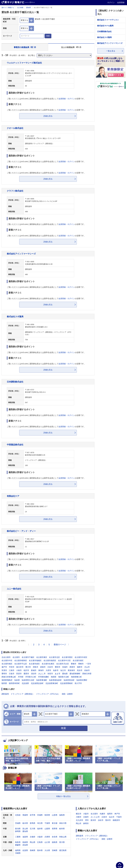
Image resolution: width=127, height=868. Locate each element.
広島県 (40, 842)
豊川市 (28, 667)
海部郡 (54, 677)
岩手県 (33, 815)
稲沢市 (26, 670)
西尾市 (72, 667)
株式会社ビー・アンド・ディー (21, 531)
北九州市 (80, 820)
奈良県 (55, 837)
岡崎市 (81, 664)
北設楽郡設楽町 (37, 683)
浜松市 (101, 820)
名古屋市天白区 (63, 664)
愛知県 (29, 8)
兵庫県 (47, 837)
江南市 (12, 670)
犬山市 (87, 667)
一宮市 (88, 664)
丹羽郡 (21, 677)
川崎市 (79, 817)
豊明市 (4, 674)
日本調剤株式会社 (15, 382)
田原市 (19, 674)
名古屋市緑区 (34, 664)
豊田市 (58, 667)
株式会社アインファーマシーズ (21, 254)
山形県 (55, 815)
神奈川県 (63, 823)
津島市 (35, 667)
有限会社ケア (13, 496)
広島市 (104, 817)
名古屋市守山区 (21, 664)
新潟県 (18, 829)
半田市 (12, 667)
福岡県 (18, 850)
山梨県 (47, 829)
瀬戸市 (4, 667)
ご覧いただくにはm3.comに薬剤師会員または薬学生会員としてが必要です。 (46, 99)
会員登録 (121, 2)
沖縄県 (18, 853)
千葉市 (119, 817)
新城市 (34, 670)
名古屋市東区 (42, 657)
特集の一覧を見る (63, 796)
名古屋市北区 (54, 657)
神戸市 (117, 814)
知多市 (56, 670)
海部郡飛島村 (7, 680)
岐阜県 (62, 829)
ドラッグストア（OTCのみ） (48, 694)
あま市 (58, 674)
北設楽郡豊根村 (66, 683)
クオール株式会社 (15, 128)
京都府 (33, 837)
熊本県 (40, 850)
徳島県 (55, 842)
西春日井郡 (87, 674)
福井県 (40, 829)
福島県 (62, 815)
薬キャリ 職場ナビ (8, 8)
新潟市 (93, 820)
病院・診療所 (67, 694)
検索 (48, 36)
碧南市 (43, 667)
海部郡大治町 (64, 677)
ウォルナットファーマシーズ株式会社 (24, 63)
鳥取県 (18, 842)
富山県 (25, 829)
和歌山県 (63, 837)
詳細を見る (48, 116)
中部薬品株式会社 (15, 445)
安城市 (65, 667)
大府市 (48, 670)
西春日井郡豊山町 (9, 677)
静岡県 (18, 831)
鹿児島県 (63, 850)
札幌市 (102, 814)
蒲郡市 (80, 667)
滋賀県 (25, 837)
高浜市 (80, 670)
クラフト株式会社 (15, 191)
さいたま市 (95, 817)
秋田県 (47, 815)
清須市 (34, 674)
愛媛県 (18, 845)
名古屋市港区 (78, 660)
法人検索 (20, 8)
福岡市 (110, 814)
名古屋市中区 (7, 660)
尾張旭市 (71, 670)
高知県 (25, 845)
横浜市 (79, 814)
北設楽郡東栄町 (52, 683)
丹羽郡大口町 (31, 677)
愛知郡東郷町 (75, 674)
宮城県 (40, 815)
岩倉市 (87, 670)
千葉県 (47, 823)
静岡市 (86, 823)
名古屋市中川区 (64, 660)
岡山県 (33, 842)
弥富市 (50, 674)
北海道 (18, 815)
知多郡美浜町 (69, 680)
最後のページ (60, 644)
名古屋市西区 (67, 657)
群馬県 (33, 823)
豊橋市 (74, 664)
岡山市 (79, 823)
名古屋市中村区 (81, 657)
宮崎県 (55, 850)
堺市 (87, 820)
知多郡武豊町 (82, 680)
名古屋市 (16, 657)
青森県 (25, 815)
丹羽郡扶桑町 (43, 677)
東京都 (55, 823)
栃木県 (25, 823)
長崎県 (33, 850)
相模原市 (116, 820)
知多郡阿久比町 (28, 680)
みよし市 (42, 674)
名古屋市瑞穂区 (35, 660)
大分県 (47, 850)
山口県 (47, 842)
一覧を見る (111, 51)
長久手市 (78, 683)
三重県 (18, 837)
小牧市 (19, 670)
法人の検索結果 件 (71, 47)
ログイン (111, 2)
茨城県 (18, 823)
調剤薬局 (5, 694)
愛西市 (26, 674)
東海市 (41, 670)
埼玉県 (40, 823)
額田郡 (4, 683)
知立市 (63, 670)
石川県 (33, 829)
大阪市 (86, 814)
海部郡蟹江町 (76, 677)
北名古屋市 (6, 657)
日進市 (12, 674)
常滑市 (4, 670)
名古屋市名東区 (48, 664)
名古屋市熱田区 (50, 660)
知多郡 (17, 680)
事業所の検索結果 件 (25, 47)
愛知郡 (65, 674)
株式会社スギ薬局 (15, 317)
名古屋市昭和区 (21, 660)
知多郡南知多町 (55, 680)
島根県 (25, 842)
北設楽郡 (25, 683)
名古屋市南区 (7, 664)
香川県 (62, 842)
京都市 (86, 817)
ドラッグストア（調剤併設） (22, 694)
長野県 (55, 829)
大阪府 (40, 837)
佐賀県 (25, 850)
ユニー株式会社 (14, 589)
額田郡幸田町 (14, 683)
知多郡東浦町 (42, 680)
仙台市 (112, 817)
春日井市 (20, 667)
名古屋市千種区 (28, 657)
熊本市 (108, 820)
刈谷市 (50, 667)
